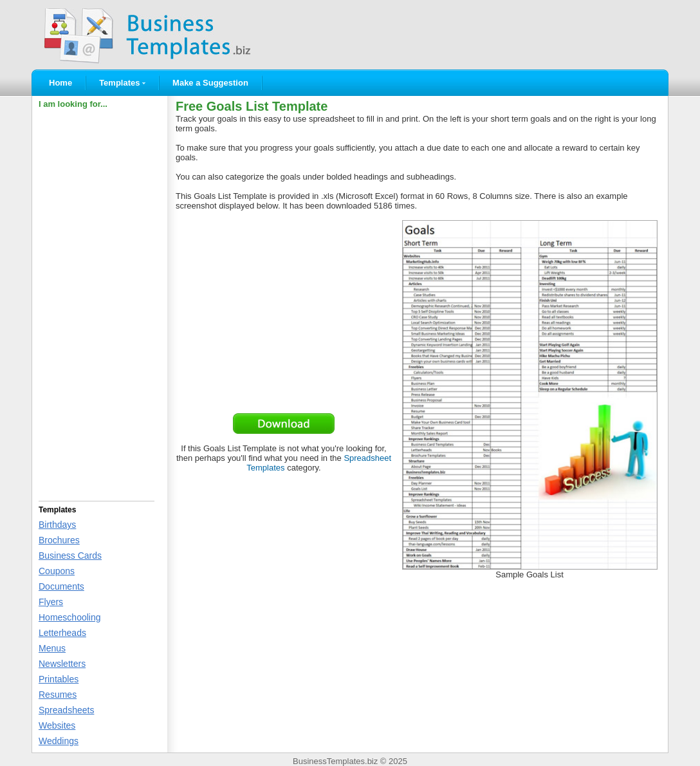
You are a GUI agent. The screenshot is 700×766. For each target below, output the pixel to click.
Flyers (51, 602)
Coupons (57, 571)
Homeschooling (70, 617)
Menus (52, 648)
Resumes (58, 695)
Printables (59, 679)
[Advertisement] (97, 303)
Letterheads (62, 633)
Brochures (59, 540)
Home (60, 83)
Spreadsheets (66, 710)
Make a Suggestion (210, 83)
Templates (122, 83)
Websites (57, 725)
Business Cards (70, 556)
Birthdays (57, 525)
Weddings (59, 741)
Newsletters (62, 664)
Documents (61, 586)
